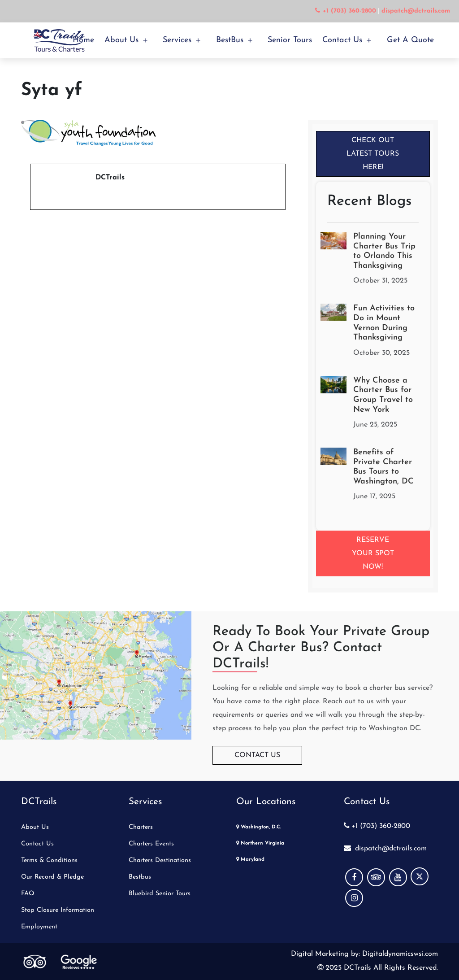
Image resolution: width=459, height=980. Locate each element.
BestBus (230, 40)
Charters (141, 827)
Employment (39, 927)
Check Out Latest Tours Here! (373, 154)
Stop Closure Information (58, 910)
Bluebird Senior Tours (160, 894)
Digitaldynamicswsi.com (399, 954)
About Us (121, 40)
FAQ (28, 894)
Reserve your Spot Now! (373, 553)
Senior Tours (290, 40)
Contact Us (342, 40)
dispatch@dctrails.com (385, 849)
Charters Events (151, 844)
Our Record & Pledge (52, 877)
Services (177, 40)
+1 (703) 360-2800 (377, 826)
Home (83, 40)
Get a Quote (410, 40)
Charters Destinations (160, 860)
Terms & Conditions (49, 860)
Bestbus (140, 877)
